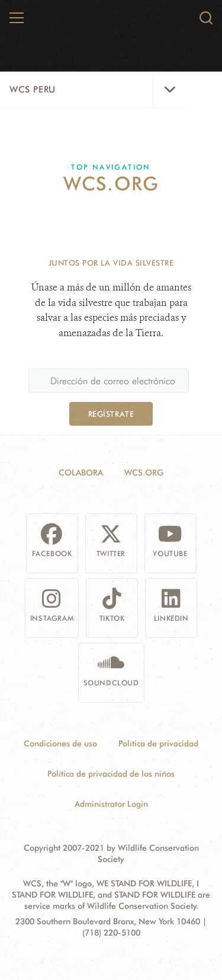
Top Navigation (111, 167)
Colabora (81, 473)
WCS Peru (33, 90)
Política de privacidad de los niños (111, 774)
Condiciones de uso (60, 743)
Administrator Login (111, 804)
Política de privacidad (158, 743)
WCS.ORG (144, 473)
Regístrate (111, 414)
